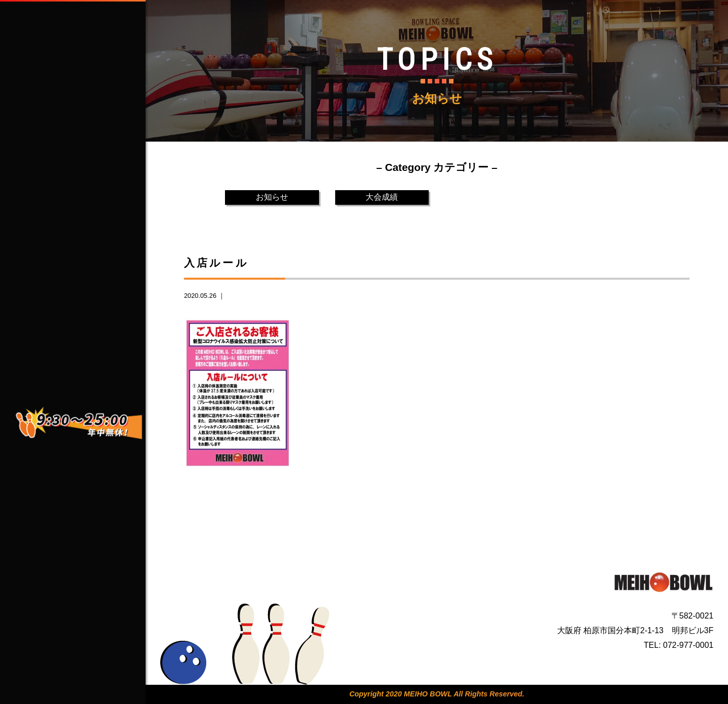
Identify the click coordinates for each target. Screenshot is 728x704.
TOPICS (85, 250)
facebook (50, 317)
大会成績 (382, 197)
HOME (85, 102)
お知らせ (272, 197)
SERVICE (85, 176)
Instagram (52, 341)
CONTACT (85, 213)
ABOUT (85, 139)
